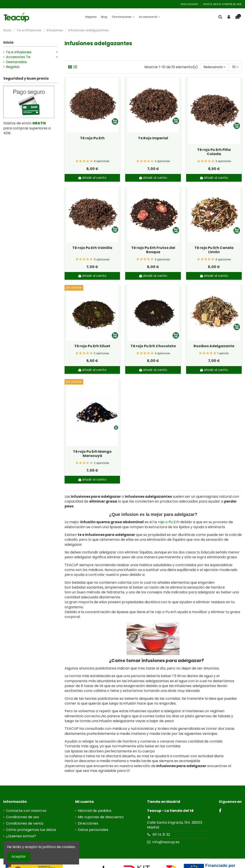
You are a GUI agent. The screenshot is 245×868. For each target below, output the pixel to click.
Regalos (13, 67)
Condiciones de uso (23, 817)
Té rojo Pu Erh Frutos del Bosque (153, 250)
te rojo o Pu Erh (166, 522)
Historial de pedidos (95, 811)
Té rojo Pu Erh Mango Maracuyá (92, 454)
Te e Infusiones (19, 52)
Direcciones (88, 823)
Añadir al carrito (92, 178)
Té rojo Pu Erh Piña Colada (214, 152)
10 (235, 67)
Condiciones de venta (25, 823)
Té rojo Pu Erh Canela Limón (214, 250)
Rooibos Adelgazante (214, 346)
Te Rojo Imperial (153, 138)
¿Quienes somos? (21, 836)
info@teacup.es (166, 842)
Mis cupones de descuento (101, 817)
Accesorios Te (18, 57)
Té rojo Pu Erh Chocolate (153, 346)
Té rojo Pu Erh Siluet (92, 346)
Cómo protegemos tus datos (31, 830)
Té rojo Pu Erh (92, 138)
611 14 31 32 (161, 835)
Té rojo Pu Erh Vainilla (92, 248)
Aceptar (19, 856)
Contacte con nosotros (26, 811)
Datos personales (93, 830)
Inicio (8, 42)
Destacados (16, 62)
